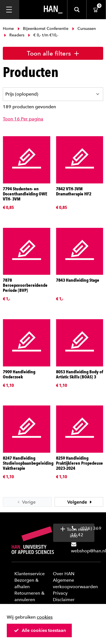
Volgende (80, 502)
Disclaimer (64, 600)
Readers (14, 35)
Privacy (60, 593)
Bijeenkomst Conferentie (43, 29)
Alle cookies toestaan (40, 630)
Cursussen (83, 29)
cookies (45, 617)
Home (9, 29)
